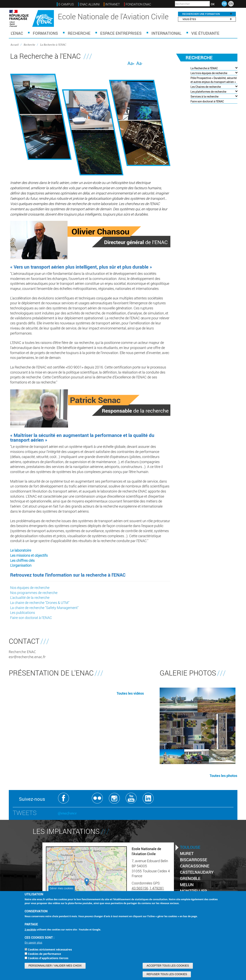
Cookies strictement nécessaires (50, 949)
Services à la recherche (204, 96)
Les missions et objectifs (29, 555)
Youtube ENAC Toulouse (131, 798)
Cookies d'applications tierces (48, 958)
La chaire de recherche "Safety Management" (44, 608)
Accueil (15, 45)
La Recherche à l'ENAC (204, 68)
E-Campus (66, 4)
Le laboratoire (21, 550)
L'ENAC (17, 33)
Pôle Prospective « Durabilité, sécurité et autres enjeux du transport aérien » (214, 80)
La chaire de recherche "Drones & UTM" (40, 603)
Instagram (114, 798)
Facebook (64, 798)
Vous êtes (207, 19)
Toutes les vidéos (130, 693)
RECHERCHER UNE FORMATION (207, 14)
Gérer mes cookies (61, 888)
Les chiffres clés (22, 560)
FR (224, 4)
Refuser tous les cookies (167, 974)
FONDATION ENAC (138, 4)
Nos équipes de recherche (30, 588)
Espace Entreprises (121, 33)
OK (213, 4)
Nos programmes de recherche (34, 593)
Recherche (79, 33)
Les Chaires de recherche (206, 87)
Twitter (80, 798)
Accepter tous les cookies (168, 966)
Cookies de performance (45, 954)
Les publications (23, 612)
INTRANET (113, 4)
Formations (45, 33)
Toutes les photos (223, 776)
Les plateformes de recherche (208, 92)
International (166, 33)
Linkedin (148, 798)
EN (231, 4)
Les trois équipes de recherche (209, 73)
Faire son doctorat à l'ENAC (31, 618)
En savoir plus (33, 942)
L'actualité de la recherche (30, 597)
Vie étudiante (205, 33)
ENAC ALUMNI (90, 4)
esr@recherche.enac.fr (27, 657)
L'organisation (21, 565)
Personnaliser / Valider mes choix (55, 966)
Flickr (97, 798)
